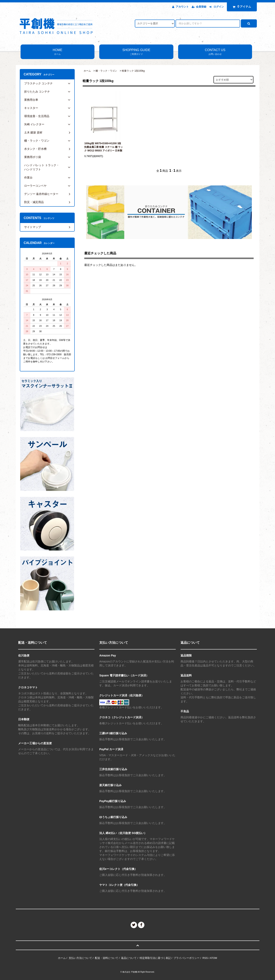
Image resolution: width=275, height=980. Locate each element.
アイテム (241, 7)
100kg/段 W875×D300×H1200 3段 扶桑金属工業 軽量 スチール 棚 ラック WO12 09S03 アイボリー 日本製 (104, 147)
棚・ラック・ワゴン (106, 71)
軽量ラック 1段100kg (133, 71)
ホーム (87, 71)
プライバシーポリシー (187, 958)
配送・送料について (107, 958)
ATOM (213, 958)
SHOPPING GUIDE (136, 52)
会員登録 (201, 7)
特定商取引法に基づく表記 (155, 958)
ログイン (219, 7)
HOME (58, 52)
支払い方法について (80, 958)
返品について (129, 958)
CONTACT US (215, 52)
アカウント (182, 7)
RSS (205, 958)
